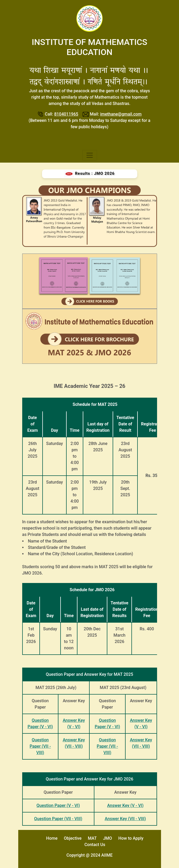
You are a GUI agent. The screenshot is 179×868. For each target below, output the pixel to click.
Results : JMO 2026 (89, 174)
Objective (73, 838)
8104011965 (66, 114)
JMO (108, 838)
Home (52, 838)
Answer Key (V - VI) (125, 805)
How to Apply (131, 838)
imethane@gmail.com (121, 114)
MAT (92, 838)
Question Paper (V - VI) (58, 805)
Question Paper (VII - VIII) (40, 746)
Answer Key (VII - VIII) (125, 819)
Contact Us (95, 845)
